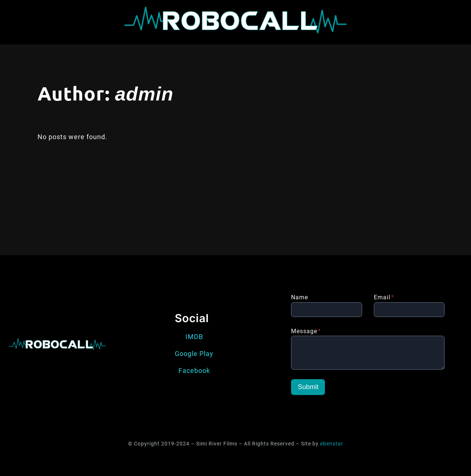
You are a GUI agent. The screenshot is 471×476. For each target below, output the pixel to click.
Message (306, 331)
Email (384, 297)
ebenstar (332, 444)
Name (300, 297)
